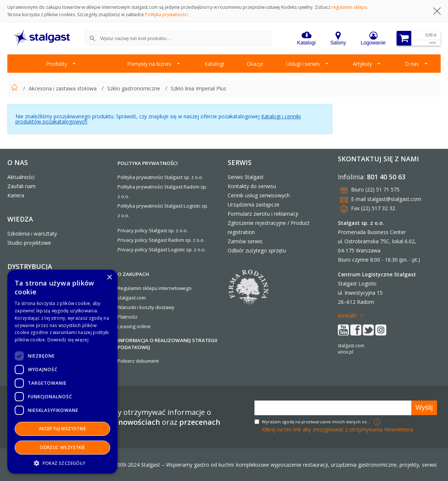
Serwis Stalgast (246, 177)
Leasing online (134, 326)
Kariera (16, 195)
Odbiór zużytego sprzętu (257, 250)
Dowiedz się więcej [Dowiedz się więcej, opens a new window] (68, 340)
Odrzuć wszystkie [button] (62, 447)
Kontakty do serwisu (252, 186)
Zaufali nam (21, 186)
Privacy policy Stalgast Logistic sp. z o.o (161, 250)
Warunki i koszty (136, 307)
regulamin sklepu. (350, 7)
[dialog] (62, 372)
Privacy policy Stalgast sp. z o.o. (153, 230)
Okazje (255, 64)
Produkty (57, 64)
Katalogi (214, 64)
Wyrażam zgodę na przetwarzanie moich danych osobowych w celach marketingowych (317, 422)
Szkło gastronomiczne (134, 88)
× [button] (109, 278)
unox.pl (346, 352)
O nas (412, 64)
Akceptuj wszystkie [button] (62, 429)
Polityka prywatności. (167, 15)
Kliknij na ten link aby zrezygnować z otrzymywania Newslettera (337, 429)
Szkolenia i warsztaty (32, 234)
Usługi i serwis (303, 64)
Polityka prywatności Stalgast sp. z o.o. (160, 177)
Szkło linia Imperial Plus (198, 88)
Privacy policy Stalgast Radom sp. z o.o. (161, 240)
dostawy (165, 307)
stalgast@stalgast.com (394, 199)
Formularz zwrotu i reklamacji (263, 214)
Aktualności (21, 177)
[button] (62, 463)
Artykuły (362, 64)
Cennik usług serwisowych (259, 195)
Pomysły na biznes (149, 64)
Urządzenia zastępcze (254, 204)
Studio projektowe (29, 243)
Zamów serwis (245, 241)
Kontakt (347, 315)
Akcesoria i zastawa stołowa (63, 88)
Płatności (127, 317)
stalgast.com (351, 346)
